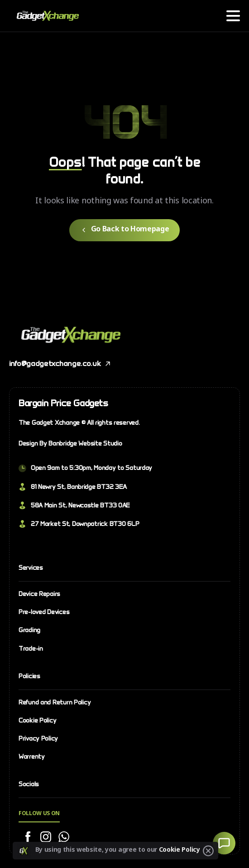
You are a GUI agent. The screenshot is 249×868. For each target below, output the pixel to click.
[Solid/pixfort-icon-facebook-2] (28, 837)
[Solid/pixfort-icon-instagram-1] (46, 837)
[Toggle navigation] (233, 16)
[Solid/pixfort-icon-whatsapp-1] (64, 837)
